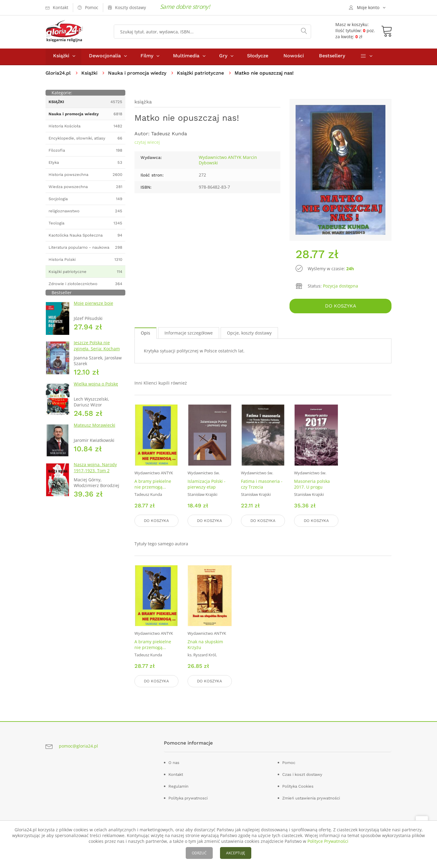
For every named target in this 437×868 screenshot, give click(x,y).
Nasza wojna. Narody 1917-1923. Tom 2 (95, 469)
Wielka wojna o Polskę (96, 385)
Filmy (147, 57)
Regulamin (178, 786)
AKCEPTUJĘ (236, 853)
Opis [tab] (146, 334)
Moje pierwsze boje (93, 305)
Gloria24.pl (58, 74)
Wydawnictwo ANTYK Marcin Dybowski (228, 161)
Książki (61, 57)
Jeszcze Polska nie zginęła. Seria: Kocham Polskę (97, 350)
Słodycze (258, 57)
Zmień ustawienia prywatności (311, 798)
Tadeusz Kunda (169, 135)
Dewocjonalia (105, 57)
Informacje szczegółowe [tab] (189, 334)
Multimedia (186, 57)
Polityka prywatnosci (188, 798)
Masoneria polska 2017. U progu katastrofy (312, 488)
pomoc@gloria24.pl (78, 746)
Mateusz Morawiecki (95, 427)
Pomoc (289, 763)
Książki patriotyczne (202, 74)
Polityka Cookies (298, 786)
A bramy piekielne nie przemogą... (153, 485)
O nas (174, 763)
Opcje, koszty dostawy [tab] (249, 334)
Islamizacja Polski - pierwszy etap (207, 485)
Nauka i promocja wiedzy (138, 74)
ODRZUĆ (199, 853)
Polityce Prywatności (328, 841)
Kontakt (176, 774)
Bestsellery (332, 57)
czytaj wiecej (147, 144)
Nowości (294, 57)
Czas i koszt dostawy (302, 774)
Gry (223, 57)
